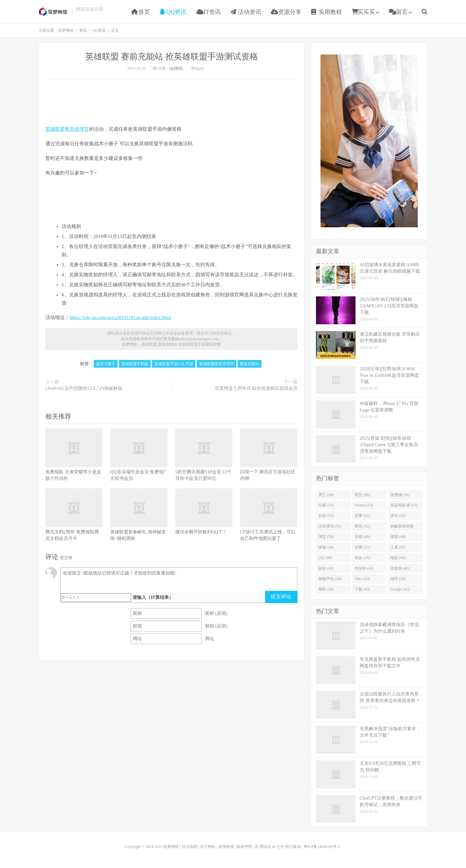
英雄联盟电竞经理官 (67, 129)
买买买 (363, 12)
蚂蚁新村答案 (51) (402, 528)
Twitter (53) (364, 505)
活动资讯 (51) (330, 526)
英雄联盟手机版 (135, 364)
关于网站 (208, 847)
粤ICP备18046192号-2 (322, 847)
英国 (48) (398, 537)
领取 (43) (326, 589)
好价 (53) (326, 516)
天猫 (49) (362, 537)
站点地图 (190, 847)
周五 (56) (362, 495)
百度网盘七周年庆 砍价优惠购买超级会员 (256, 388)
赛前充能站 (250, 364)
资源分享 (286, 12)
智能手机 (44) (330, 579)
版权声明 (244, 847)
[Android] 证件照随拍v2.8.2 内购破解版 (84, 388)
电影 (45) (398, 558)
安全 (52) (398, 516)
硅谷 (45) (326, 568)
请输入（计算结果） (153, 597)
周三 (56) (326, 495)
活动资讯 (246, 12)
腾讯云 (265, 847)
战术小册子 (106, 364)
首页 (141, 12)
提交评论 (281, 596)
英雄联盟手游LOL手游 (174, 364)
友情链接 (226, 847)
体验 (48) (326, 547)
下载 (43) (362, 589)
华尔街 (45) (364, 568)
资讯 (83, 30)
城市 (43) (398, 579)
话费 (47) (362, 547)
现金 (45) (362, 558)
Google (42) (400, 589)
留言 (398, 12)
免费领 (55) (400, 495)
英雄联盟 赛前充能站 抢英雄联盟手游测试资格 (172, 57)
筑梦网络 (54, 12)
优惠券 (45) (400, 568)
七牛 (280, 847)
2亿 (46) (325, 558)
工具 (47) (398, 547)
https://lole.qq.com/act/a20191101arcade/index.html (120, 317)
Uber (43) (362, 579)
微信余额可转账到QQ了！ (201, 532)
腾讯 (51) (362, 526)
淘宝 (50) (326, 537)
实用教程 (326, 12)
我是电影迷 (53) (404, 505)
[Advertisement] (369, 140)
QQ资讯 (173, 12)
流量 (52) (362, 516)
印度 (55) (326, 505)
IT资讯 (209, 12)
